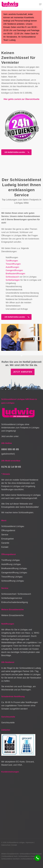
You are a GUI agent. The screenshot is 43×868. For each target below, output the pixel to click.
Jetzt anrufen (23, 372)
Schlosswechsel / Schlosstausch (16, 594)
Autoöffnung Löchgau (11, 564)
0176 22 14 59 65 (11, 467)
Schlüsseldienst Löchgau (13, 526)
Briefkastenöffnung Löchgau (14, 568)
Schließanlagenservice (12, 598)
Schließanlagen (13, 280)
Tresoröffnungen (13, 264)
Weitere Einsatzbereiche (12, 615)
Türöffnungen (12, 261)
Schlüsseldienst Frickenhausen (31, 854)
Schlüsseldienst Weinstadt (30, 859)
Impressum (30, 842)
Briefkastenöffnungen (15, 274)
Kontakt (5, 547)
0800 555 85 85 (10, 449)
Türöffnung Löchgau (10, 560)
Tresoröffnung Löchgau (12, 577)
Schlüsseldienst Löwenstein (28, 856)
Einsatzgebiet (7, 539)
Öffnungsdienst (8, 530)
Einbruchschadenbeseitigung (15, 602)
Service (5, 535)
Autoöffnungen (12, 267)
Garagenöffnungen (14, 270)
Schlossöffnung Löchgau (13, 581)
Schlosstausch (12, 277)
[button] (40, 4)
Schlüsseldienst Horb (10, 856)
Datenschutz (6, 845)
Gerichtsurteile (8, 723)
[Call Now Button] (38, 858)
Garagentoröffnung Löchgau (14, 573)
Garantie (5, 543)
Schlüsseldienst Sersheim (10, 859)
